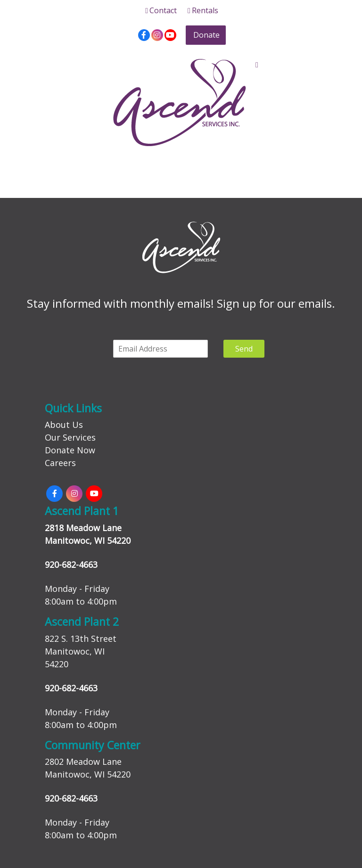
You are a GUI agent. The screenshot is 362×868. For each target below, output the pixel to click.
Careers (60, 463)
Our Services (70, 437)
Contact (161, 10)
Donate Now (70, 450)
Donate (206, 35)
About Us (64, 425)
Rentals (203, 10)
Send (244, 349)
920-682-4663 (71, 565)
